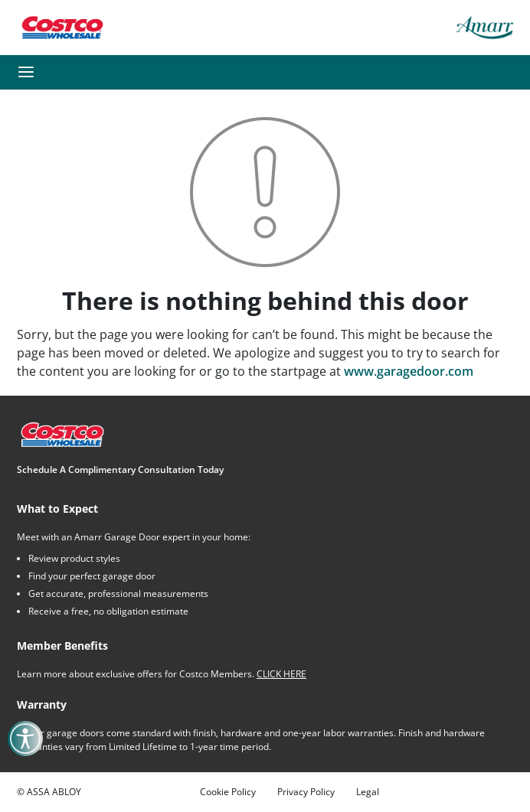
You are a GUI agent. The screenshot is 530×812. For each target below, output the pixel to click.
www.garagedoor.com (409, 371)
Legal (368, 792)
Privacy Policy (306, 792)
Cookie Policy (228, 792)
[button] (26, 72)
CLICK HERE (281, 674)
